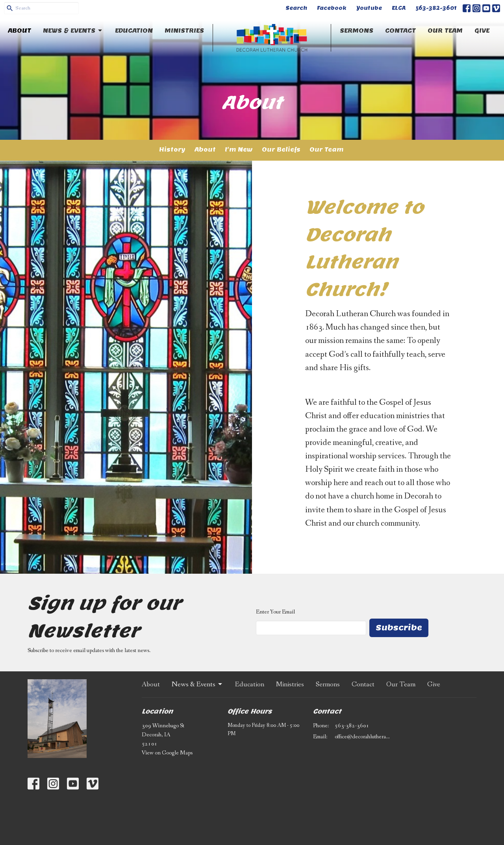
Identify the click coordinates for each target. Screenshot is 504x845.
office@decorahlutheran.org (363, 737)
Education (134, 31)
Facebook (332, 8)
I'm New (239, 149)
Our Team (445, 31)
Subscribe (399, 628)
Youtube (369, 8)
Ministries (184, 31)
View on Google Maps (167, 753)
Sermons (357, 31)
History (172, 149)
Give (482, 31)
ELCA (399, 8)
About (19, 31)
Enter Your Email (275, 612)
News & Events (73, 31)
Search (296, 8)
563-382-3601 (436, 8)
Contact (400, 31)
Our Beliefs (281, 149)
